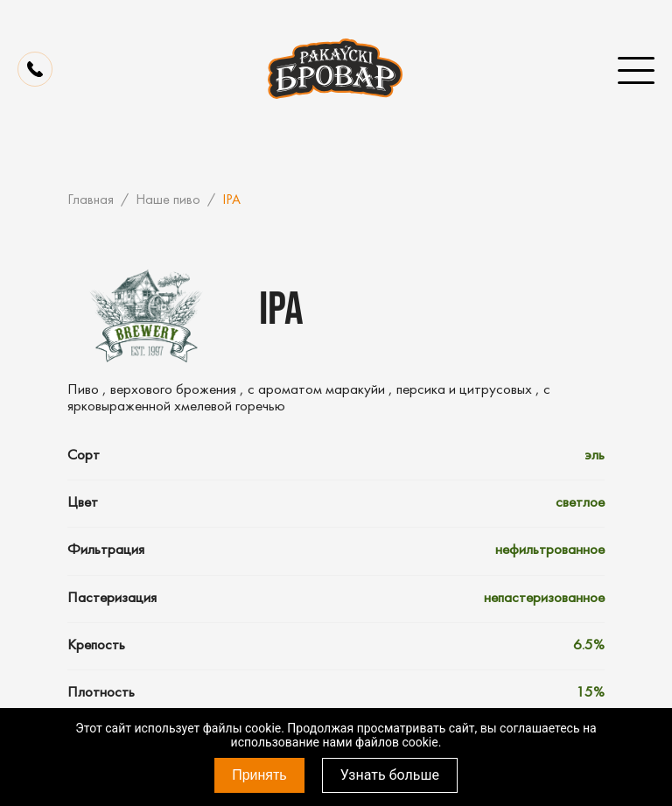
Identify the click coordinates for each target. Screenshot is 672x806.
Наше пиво (168, 200)
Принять (259, 775)
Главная (91, 200)
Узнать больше (390, 775)
